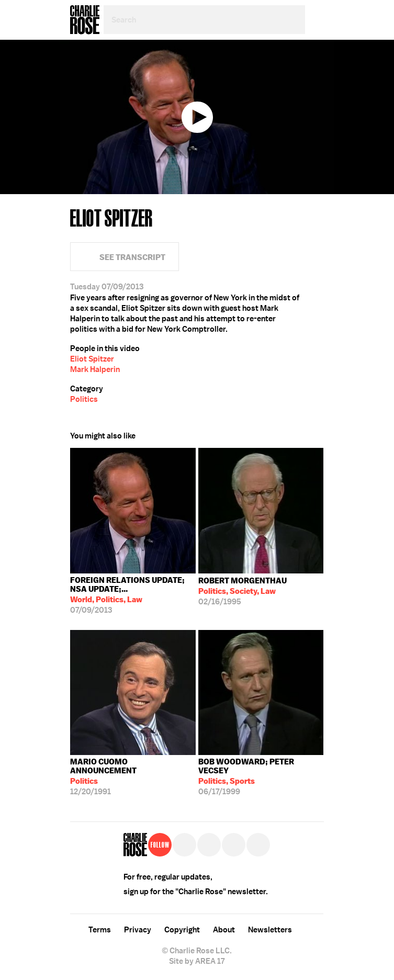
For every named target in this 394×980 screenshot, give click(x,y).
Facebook (317, 60)
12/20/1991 (133, 777)
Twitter (317, 84)
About (224, 930)
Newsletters (270, 930)
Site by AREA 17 (197, 961)
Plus (317, 107)
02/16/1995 (243, 591)
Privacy (138, 930)
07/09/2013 (133, 595)
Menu (314, 20)
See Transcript (132, 257)
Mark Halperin (95, 369)
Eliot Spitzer (92, 359)
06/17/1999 (261, 777)
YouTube (258, 845)
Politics (84, 399)
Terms (100, 930)
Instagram (234, 845)
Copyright (182, 930)
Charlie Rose (85, 20)
